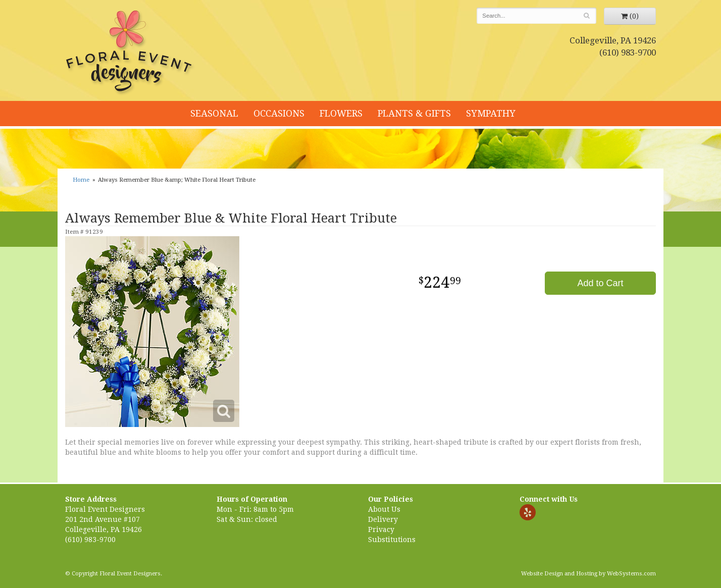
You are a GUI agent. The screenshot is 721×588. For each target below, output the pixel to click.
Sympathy (491, 113)
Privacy (381, 529)
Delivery (383, 519)
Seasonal (214, 113)
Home (81, 180)
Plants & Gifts (414, 113)
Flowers (341, 113)
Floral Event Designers (130, 53)
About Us (384, 509)
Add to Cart (600, 283)
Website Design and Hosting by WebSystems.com (588, 574)
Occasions (279, 113)
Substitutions (392, 540)
